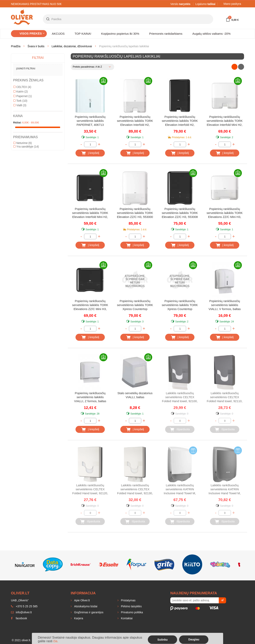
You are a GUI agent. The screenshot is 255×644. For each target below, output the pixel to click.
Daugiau (194, 639)
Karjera (78, 618)
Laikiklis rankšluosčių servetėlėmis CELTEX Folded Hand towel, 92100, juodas (180, 397)
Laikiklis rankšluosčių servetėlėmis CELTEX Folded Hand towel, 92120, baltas (90, 490)
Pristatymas (128, 600)
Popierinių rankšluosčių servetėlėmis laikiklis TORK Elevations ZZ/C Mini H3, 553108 (90, 305)
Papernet (23, 96)
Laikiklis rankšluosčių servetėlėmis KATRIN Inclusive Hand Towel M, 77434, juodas (225, 490)
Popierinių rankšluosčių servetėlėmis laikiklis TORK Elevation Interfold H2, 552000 (135, 121)
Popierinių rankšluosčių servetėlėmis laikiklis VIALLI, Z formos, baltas (90, 397)
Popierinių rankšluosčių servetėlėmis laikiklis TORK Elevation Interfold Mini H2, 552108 (90, 213)
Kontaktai (126, 618)
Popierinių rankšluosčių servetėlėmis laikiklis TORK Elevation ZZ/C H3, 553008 (180, 213)
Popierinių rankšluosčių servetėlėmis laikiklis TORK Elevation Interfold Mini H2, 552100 (225, 121)
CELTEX (22, 87)
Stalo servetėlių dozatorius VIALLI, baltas (135, 395)
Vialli (20, 105)
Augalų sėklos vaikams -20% (212, 34)
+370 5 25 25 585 (24, 606)
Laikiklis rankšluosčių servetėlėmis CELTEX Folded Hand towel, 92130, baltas (135, 490)
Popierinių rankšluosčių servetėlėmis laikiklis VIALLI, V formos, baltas (225, 305)
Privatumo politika (131, 612)
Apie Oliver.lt (81, 600)
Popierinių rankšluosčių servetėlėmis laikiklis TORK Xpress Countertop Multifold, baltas (135, 305)
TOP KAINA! (83, 34)
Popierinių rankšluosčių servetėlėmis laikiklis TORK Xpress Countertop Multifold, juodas (180, 305)
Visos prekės (32, 33)
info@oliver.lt (21, 612)
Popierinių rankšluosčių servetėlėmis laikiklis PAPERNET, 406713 (90, 121)
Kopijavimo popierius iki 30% (120, 34)
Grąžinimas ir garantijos (88, 612)
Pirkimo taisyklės (131, 606)
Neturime (23, 143)
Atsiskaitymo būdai (85, 606)
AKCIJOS (58, 34)
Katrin (21, 92)
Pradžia (16, 46)
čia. (56, 641)
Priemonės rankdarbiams (166, 34)
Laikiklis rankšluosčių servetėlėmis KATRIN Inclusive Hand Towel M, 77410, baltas (180, 490)
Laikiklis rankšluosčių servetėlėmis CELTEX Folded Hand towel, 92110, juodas (225, 397)
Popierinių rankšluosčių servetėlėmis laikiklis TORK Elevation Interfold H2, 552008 (180, 121)
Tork (20, 101)
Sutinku (162, 640)
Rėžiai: (17, 123)
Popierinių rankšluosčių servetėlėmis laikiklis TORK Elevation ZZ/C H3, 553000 (135, 213)
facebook (19, 618)
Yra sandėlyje (26, 147)
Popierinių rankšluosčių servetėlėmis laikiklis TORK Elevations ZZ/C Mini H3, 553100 (225, 213)
